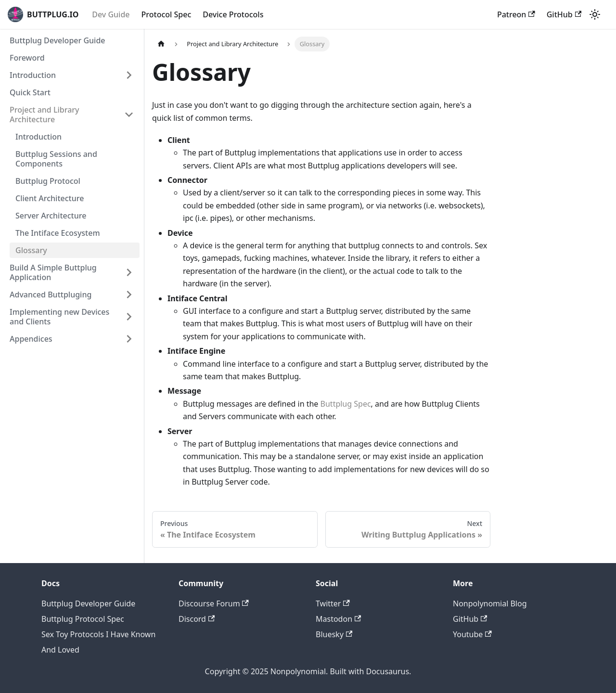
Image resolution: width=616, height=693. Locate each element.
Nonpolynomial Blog (490, 603)
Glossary (31, 250)
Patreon (516, 14)
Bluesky (334, 634)
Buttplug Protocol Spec (83, 619)
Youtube (472, 634)
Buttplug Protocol (48, 181)
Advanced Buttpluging (51, 295)
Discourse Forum (214, 603)
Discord (197, 619)
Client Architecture (50, 198)
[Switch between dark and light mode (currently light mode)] (595, 14)
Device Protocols (233, 14)
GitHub (564, 14)
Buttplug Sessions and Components (56, 159)
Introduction (33, 75)
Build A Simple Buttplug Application (53, 272)
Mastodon (338, 619)
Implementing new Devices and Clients (59, 317)
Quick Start (30, 92)
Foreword (27, 58)
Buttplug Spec (346, 404)
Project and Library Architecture (45, 115)
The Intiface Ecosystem (58, 233)
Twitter (333, 603)
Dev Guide (111, 14)
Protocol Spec (167, 14)
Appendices (31, 339)
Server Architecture (51, 216)
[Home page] (161, 44)
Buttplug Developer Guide (58, 40)
